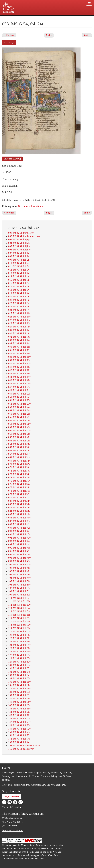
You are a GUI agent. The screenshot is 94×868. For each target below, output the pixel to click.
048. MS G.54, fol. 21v (19, 390)
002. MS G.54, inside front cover (24, 236)
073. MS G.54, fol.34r (19, 474)
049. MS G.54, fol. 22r (19, 394)
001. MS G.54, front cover (21, 233)
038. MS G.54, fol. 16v (19, 357)
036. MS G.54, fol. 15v (19, 350)
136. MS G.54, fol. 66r (19, 685)
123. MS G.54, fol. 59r (19, 642)
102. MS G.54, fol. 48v (19, 571)
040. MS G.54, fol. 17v (19, 364)
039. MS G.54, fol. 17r (19, 360)
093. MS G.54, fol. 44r (19, 541)
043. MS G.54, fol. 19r (19, 374)
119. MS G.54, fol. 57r (19, 628)
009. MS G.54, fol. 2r (19, 260)
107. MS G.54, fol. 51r (19, 588)
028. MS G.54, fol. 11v (19, 323)
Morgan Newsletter (12, 796)
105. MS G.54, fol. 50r (19, 581)
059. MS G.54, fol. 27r (19, 427)
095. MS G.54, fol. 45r (19, 548)
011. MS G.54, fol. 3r (19, 266)
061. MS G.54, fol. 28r (19, 434)
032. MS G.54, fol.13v (19, 337)
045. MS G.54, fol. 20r (19, 380)
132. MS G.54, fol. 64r (19, 672)
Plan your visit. (15, 18)
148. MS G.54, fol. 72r (19, 725)
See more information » (31, 206)
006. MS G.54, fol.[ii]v (19, 250)
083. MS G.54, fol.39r (19, 508)
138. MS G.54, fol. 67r (19, 692)
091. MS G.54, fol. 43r (19, 534)
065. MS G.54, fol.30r (19, 447)
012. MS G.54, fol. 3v (19, 270)
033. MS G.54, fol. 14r (19, 340)
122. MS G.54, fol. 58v (19, 638)
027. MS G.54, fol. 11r (19, 320)
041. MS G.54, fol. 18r (19, 367)
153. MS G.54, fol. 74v (19, 742)
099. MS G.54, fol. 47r (19, 561)
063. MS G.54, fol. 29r (19, 441)
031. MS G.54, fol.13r (19, 333)
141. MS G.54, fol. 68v (19, 702)
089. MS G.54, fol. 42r (19, 528)
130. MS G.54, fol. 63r (19, 665)
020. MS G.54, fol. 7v (19, 297)
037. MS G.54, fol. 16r (19, 354)
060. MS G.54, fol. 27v (19, 431)
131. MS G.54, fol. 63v (19, 668)
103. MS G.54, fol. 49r (19, 575)
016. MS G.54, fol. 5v (19, 283)
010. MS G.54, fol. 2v (19, 263)
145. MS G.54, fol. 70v (19, 715)
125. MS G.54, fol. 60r (19, 648)
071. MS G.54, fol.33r (19, 467)
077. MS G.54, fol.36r (19, 487)
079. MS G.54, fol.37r (19, 494)
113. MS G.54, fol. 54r (19, 608)
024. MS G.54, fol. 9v (19, 310)
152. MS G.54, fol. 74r (19, 739)
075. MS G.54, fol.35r (19, 481)
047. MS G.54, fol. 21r (19, 387)
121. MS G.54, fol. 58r (19, 635)
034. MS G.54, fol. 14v (19, 343)
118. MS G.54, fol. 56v (19, 625)
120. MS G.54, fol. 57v (19, 632)
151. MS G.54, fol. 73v (19, 735)
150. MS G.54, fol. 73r (19, 732)
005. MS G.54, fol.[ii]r (19, 246)
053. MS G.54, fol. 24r (19, 407)
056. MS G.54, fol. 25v (19, 417)
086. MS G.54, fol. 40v (19, 518)
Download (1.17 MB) (12, 159)
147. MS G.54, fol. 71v (19, 722)
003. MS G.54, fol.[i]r (19, 240)
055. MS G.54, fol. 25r (19, 414)
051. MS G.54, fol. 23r (19, 400)
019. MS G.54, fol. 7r (19, 293)
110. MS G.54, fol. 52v (19, 598)
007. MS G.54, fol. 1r (19, 253)
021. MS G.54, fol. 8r (19, 300)
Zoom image (9, 43)
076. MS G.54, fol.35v (19, 484)
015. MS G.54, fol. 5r (19, 280)
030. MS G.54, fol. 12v (19, 330)
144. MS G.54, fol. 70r (19, 712)
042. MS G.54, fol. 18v (19, 370)
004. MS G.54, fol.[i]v (19, 243)
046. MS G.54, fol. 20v (19, 384)
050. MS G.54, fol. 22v (19, 397)
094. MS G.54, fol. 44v (19, 544)
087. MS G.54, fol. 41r (19, 521)
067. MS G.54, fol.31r (19, 454)
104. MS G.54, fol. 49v (19, 578)
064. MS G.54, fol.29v (19, 444)
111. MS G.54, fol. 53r (19, 601)
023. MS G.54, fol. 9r (19, 307)
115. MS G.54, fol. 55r (19, 615)
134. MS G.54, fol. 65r (19, 678)
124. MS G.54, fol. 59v (19, 645)
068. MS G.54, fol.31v (19, 457)
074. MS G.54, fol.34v (19, 477)
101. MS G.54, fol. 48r (19, 568)
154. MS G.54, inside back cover (24, 746)
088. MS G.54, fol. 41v (19, 524)
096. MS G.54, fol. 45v (19, 551)
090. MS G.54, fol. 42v (19, 531)
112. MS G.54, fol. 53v (19, 605)
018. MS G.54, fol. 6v (19, 290)
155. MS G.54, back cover (21, 749)
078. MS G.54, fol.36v (19, 491)
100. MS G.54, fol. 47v (19, 565)
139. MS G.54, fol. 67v (19, 695)
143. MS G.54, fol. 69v (19, 709)
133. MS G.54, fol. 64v (19, 675)
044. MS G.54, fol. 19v (19, 377)
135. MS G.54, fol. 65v (19, 682)
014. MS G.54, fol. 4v (19, 276)
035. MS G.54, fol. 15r (19, 347)
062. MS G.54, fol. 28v (19, 437)
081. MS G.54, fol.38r (19, 501)
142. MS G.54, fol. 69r (19, 705)
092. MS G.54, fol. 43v (19, 538)
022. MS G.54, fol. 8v (19, 303)
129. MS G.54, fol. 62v (19, 662)
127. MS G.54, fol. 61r (19, 655)
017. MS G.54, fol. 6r (19, 286)
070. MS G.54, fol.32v (19, 464)
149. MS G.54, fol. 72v (19, 729)
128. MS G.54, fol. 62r (19, 658)
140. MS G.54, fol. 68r (19, 699)
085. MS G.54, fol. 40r (19, 514)
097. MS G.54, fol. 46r (19, 555)
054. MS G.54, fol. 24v (19, 410)
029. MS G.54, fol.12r (19, 327)
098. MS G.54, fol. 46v (19, 558)
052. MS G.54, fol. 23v (19, 404)
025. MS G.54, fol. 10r (19, 313)
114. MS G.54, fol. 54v (19, 611)
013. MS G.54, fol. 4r (19, 273)
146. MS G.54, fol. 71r (19, 719)
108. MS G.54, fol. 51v (19, 591)
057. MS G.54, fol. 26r (19, 421)
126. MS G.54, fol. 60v (19, 652)
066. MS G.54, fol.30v (19, 451)
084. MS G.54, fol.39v (19, 511)
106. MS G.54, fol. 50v (19, 585)
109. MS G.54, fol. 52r (19, 595)
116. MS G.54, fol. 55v (19, 618)
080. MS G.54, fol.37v (19, 498)
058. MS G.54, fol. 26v (19, 424)
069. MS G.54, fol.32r (19, 461)
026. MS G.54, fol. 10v (19, 317)
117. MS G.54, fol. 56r (19, 622)
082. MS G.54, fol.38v (19, 504)
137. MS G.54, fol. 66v (19, 689)
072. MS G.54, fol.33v (19, 471)
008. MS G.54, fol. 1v (19, 256)
